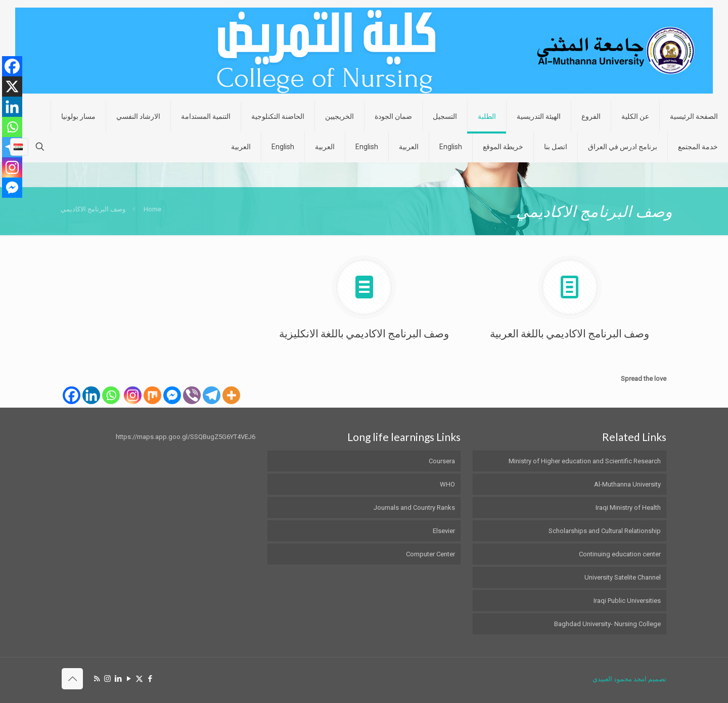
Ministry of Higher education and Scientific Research (585, 461)
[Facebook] (72, 395)
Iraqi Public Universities (627, 601)
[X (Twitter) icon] (139, 679)
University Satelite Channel (623, 577)
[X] (12, 86)
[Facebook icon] (150, 679)
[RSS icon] (97, 679)
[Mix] (152, 395)
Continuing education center (620, 554)
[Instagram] (133, 395)
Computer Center (430, 554)
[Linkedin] (91, 395)
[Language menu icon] (19, 147)
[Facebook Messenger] (172, 395)
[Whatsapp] (111, 395)
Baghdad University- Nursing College (607, 624)
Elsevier (444, 531)
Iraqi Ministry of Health (628, 508)
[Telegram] (212, 395)
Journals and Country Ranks (414, 508)
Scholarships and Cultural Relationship (605, 531)
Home (152, 209)
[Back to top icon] (72, 679)
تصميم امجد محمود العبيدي (629, 679)
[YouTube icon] (129, 679)
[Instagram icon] (107, 679)
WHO (447, 484)
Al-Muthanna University (627, 484)
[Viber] (192, 395)
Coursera (442, 461)
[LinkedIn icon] (118, 679)
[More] (231, 395)
